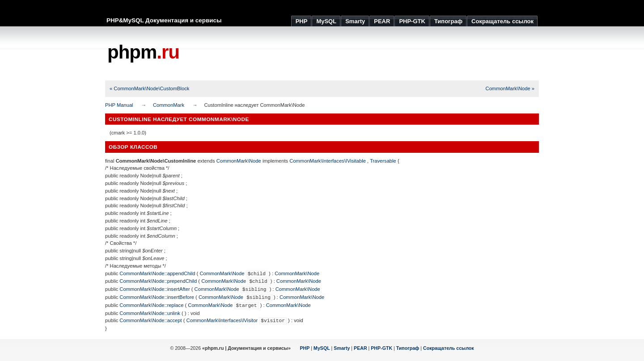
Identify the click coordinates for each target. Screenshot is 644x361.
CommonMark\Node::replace (151, 305)
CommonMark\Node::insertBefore (157, 297)
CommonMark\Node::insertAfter (155, 289)
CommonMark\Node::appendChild (157, 273)
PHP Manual (119, 105)
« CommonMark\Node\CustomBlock (149, 88)
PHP (305, 348)
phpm (143, 52)
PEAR (360, 348)
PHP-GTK (381, 348)
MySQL (322, 348)
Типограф (408, 348)
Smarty (342, 348)
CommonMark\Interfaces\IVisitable (328, 161)
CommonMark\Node (239, 161)
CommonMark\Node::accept (150, 320)
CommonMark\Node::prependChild (158, 281)
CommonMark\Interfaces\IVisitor (222, 320)
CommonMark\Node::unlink (150, 313)
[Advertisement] (376, 54)
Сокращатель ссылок (449, 348)
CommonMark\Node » (510, 88)
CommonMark (169, 105)
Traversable (383, 161)
